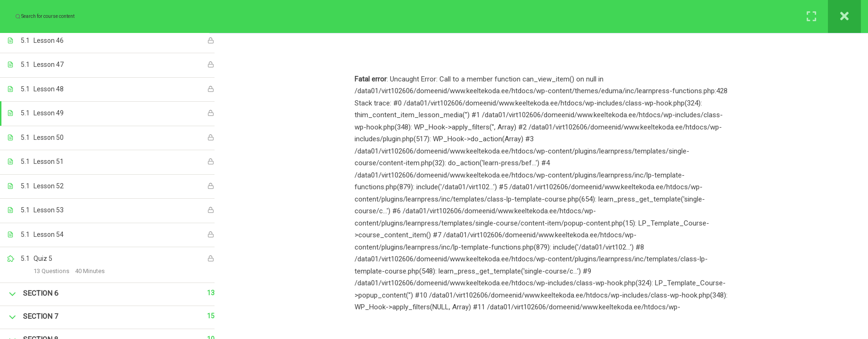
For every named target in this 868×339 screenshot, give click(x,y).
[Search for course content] (18, 16)
